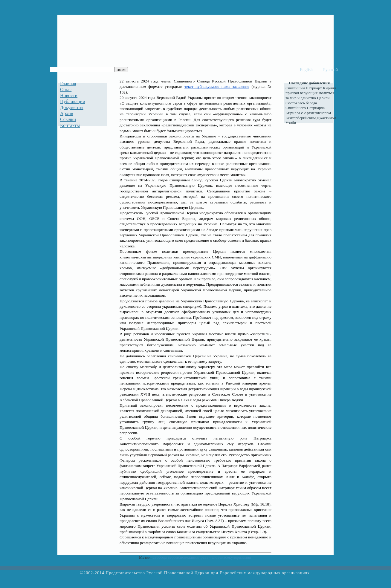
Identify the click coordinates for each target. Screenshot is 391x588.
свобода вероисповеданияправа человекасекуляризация (202, 557)
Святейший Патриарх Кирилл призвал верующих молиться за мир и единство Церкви (311, 93)
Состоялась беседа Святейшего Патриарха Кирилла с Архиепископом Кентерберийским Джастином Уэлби (311, 113)
